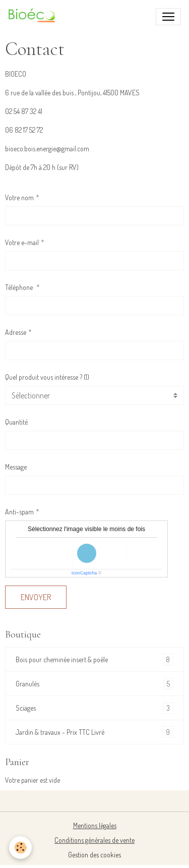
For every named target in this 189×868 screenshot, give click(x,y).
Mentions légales (95, 825)
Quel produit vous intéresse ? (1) (47, 377)
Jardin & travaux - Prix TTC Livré (94, 732)
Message (16, 467)
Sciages (94, 708)
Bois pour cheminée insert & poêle (94, 659)
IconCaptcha (84, 573)
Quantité (16, 422)
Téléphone (20, 287)
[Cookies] (20, 848)
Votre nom (19, 197)
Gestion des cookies (94, 855)
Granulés (94, 684)
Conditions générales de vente (94, 840)
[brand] (34, 17)
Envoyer (36, 597)
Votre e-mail (22, 242)
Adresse (16, 332)
